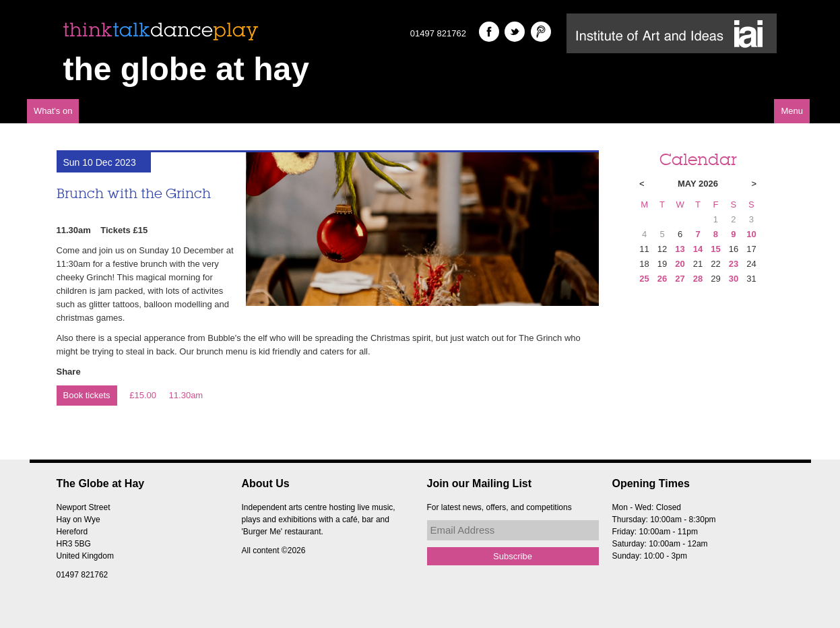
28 (698, 279)
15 (715, 249)
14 (698, 249)
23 (734, 264)
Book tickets (87, 395)
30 (734, 279)
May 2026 (698, 184)
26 (662, 279)
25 (644, 279)
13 (680, 249)
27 (680, 279)
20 (680, 264)
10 (751, 234)
